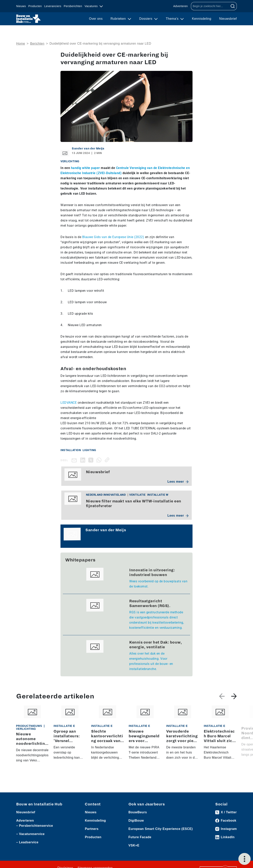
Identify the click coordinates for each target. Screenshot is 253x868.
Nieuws (21, 6)
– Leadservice (27, 845)
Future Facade (140, 840)
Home (21, 44)
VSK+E (134, 848)
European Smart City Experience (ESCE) (161, 832)
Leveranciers (53, 6)
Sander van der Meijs (88, 148)
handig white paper (86, 168)
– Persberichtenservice (35, 829)
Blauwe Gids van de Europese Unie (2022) (113, 237)
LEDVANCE (69, 403)
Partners (92, 832)
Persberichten (73, 6)
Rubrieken (119, 19)
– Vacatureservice (30, 837)
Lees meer (178, 482)
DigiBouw (136, 823)
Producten (35, 6)
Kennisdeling (202, 19)
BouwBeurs (138, 815)
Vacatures (92, 6)
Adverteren (181, 6)
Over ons (96, 19)
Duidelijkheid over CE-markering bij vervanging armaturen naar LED (100, 44)
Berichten (37, 44)
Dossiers (146, 19)
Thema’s (173, 19)
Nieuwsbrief (228, 19)
